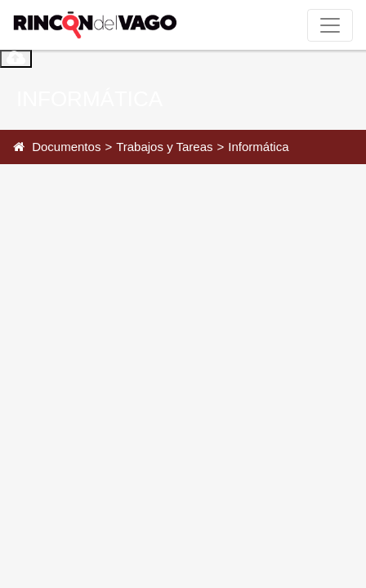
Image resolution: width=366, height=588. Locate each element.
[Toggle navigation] (330, 25)
